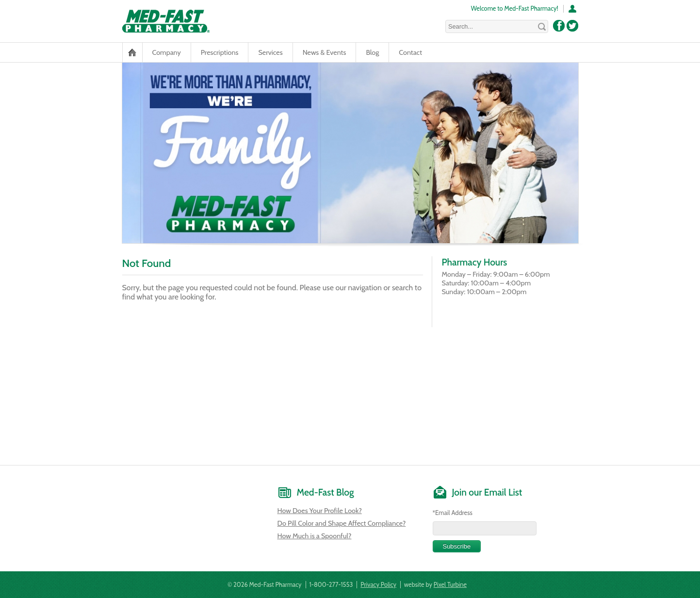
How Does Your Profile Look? (320, 511)
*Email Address (453, 513)
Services (270, 52)
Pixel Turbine (450, 585)
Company (167, 52)
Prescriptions (220, 52)
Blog (372, 52)
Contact (410, 52)
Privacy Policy (378, 585)
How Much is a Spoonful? (315, 536)
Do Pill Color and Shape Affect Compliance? (342, 523)
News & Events (325, 52)
